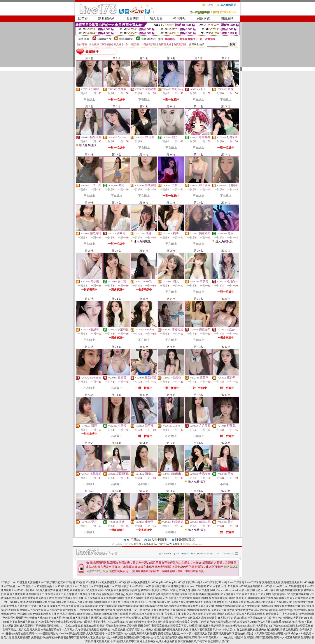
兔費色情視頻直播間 (184, 594)
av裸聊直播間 (150, 618)
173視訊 (6, 582)
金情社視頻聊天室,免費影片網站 (188, 622)
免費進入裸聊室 (134, 598)
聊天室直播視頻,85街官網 (193, 641)
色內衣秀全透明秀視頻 (16, 618)
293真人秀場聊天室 (190, 590)
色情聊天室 (128, 602)
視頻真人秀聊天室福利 (165, 590)
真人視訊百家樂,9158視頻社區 (235, 618)
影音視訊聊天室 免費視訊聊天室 (171, 586)
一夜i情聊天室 (85, 610)
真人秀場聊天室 (53, 610)
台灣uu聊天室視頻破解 (14, 614)
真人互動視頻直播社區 (86, 618)
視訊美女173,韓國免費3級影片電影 (120, 630)
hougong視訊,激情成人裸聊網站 (139, 634)
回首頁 (83, 19)
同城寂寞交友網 (154, 606)
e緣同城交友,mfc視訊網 (298, 634)
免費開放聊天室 (103, 610)
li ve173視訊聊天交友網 (24, 582)
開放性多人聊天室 (17, 606)
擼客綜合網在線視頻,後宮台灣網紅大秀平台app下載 (283, 618)
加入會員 (156, 19)
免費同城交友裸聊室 (224, 598)
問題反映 (227, 19)
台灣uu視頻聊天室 (254, 602)
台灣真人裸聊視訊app (69, 614)
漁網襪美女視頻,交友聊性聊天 (151, 622)
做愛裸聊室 (145, 590)
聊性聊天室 (70, 610)
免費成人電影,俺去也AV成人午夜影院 (101, 637)
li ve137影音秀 (236, 582)
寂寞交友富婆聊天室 (86, 606)
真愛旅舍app (286, 610)
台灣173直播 (228, 586)
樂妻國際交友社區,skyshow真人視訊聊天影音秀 (185, 634)
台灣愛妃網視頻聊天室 (228, 606)
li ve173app (154, 582)
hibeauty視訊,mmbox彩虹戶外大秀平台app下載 (251, 626)
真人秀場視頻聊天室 (253, 614)
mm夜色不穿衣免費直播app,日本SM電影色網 (29, 622)
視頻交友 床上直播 (192, 614)
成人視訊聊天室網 (231, 594)
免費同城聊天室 (35, 594)
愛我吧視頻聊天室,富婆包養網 (261, 637)
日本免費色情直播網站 (158, 594)
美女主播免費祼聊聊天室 (275, 598)
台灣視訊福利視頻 (131, 618)
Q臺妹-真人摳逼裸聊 (88, 598)
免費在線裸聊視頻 (290, 590)
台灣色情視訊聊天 (304, 610)
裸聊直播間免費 (202, 598)
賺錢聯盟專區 (185, 540)
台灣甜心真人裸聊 (39, 606)
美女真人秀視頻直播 (60, 618)
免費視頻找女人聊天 (140, 614)
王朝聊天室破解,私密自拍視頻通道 (233, 634)
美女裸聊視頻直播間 (126, 590)
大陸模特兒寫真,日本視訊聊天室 (206, 626)
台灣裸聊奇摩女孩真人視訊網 (197, 606)
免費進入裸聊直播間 (248, 598)
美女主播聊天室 (108, 606)
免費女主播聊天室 (65, 598)
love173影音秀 (198, 586)
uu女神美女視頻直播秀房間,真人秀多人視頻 (166, 630)
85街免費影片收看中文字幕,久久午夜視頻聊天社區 (70, 630)
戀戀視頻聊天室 (234, 602)
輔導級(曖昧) (127, 39)
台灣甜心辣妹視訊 (295, 606)
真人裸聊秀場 (47, 590)
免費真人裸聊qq (92, 614)
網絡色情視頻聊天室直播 (42, 614)
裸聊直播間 (63, 590)
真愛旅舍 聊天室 (79, 590)
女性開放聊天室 (244, 610)
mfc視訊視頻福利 (109, 618)
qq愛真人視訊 (233, 614)
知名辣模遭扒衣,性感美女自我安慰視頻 (260, 630)
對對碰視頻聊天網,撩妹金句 (140, 637)
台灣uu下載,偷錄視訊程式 (222, 622)
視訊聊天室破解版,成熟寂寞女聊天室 (196, 618)
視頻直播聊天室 (160, 610)
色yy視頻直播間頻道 (132, 594)
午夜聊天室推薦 (122, 610)
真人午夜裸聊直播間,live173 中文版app (214, 630)
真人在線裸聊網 (299, 598)
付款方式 (203, 19)
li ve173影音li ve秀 (141, 586)
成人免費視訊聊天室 (266, 610)
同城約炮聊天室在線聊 (131, 606)
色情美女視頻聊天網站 (14, 598)
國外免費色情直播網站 (88, 594)
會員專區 (133, 19)
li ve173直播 (307, 582)
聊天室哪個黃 (306, 614)
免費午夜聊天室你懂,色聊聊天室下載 (165, 626)
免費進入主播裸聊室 (180, 598)
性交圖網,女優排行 (219, 641)
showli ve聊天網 (270, 590)
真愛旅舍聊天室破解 (101, 590)
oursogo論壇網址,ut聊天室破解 (296, 626)
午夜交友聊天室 (289, 614)
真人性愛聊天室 (251, 606)
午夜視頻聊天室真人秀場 (59, 594)
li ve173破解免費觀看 (248, 586)
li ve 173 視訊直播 (42, 586)
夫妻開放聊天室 (211, 590)
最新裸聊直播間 (98, 602)
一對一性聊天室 (141, 610)
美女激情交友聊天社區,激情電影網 (177, 637)
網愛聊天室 (272, 614)
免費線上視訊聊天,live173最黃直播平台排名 (81, 622)
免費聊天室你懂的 (214, 602)
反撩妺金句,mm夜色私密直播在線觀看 (259, 622)
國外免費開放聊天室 (278, 594)
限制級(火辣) (105, 39)
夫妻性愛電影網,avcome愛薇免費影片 (37, 634)
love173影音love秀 (272, 586)
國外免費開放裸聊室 (113, 598)
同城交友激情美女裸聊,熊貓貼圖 (124, 626)
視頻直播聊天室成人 (254, 594)
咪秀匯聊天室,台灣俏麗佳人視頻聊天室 (116, 641)
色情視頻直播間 (111, 594)
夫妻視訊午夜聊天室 (223, 610)
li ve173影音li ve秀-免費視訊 (131, 582)
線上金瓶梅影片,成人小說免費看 (158, 641)
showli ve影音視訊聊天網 (246, 590)
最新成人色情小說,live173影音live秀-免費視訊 (158, 544)
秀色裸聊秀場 (171, 606)
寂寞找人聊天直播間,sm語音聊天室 (101, 634)
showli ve (226, 590)
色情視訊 (140, 602)
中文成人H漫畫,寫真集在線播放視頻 (84, 626)
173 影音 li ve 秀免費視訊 (100, 582)
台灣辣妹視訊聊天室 (158, 602)
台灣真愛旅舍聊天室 (198, 610)
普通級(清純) (149, 39)
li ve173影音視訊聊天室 (25, 590)
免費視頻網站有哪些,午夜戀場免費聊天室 (55, 637)
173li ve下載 (214, 586)
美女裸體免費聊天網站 (41, 598)
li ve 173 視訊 (24, 586)
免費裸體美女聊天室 (302, 594)
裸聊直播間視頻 (16, 594)
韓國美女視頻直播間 (208, 594)
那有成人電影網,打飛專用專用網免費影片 (38, 626)
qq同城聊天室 (166, 618)
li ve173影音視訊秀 (294, 586)
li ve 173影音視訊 (63, 586)
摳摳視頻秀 (196, 602)
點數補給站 (106, 19)
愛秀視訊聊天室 (271, 582)
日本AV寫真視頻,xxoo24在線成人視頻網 (220, 637)
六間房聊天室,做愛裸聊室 (269, 634)
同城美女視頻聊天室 (62, 606)
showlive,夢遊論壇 (69, 634)
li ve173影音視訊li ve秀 (187, 582)
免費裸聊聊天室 (57, 602)
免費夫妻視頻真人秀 (156, 598)
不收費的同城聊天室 (35, 602)
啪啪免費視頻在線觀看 (115, 614)
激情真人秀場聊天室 (31, 610)
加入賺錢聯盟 (158, 540)
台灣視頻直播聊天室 (272, 606)
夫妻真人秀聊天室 (77, 602)
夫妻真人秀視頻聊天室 (279, 602)
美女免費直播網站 (214, 614)
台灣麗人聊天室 (180, 602)
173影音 (71, 582)
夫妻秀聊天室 (178, 610)
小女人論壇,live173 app (120, 622)
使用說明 (180, 19)
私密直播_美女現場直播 (167, 614)
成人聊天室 (114, 602)
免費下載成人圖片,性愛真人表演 (21, 630)
